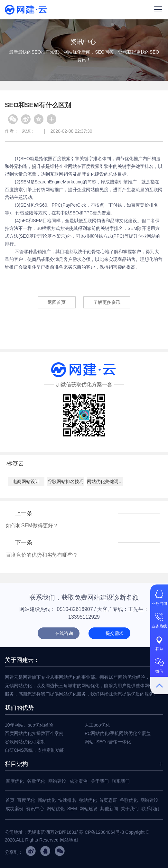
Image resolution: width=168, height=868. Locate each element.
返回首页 (57, 302)
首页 (10, 800)
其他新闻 (109, 809)
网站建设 (57, 781)
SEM (72, 809)
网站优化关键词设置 (105, 481)
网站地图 (69, 840)
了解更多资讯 (107, 302)
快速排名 (67, 800)
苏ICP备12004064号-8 (101, 832)
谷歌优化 (36, 781)
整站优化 (88, 800)
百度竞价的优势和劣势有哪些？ (42, 555)
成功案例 (79, 781)
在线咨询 (64, 633)
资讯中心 (35, 809)
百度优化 (15, 781)
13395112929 (84, 617)
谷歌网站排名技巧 (66, 481)
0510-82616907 (75, 609)
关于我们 (100, 781)
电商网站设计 (26, 481)
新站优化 (47, 800)
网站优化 (56, 809)
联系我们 (121, 781)
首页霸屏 (108, 800)
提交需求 (115, 633)
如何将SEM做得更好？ (32, 526)
